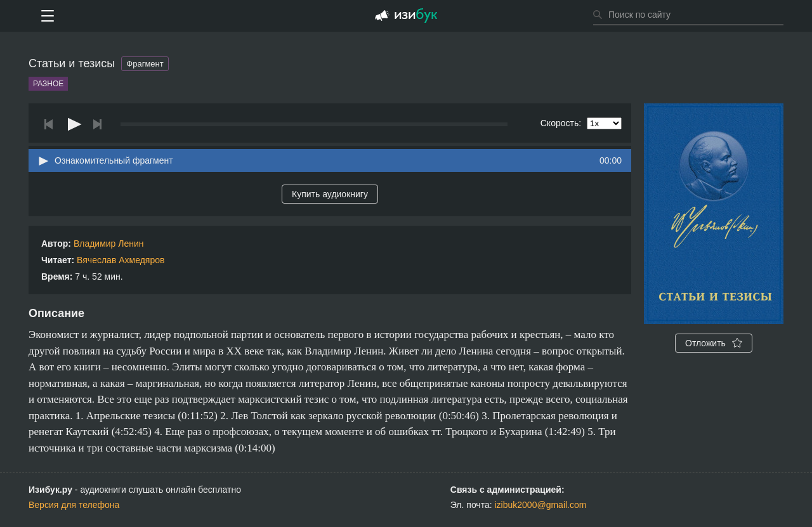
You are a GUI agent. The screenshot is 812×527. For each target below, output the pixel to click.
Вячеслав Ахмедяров (121, 260)
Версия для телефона (74, 505)
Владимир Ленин (109, 244)
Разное (48, 84)
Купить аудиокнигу (330, 194)
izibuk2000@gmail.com (541, 505)
